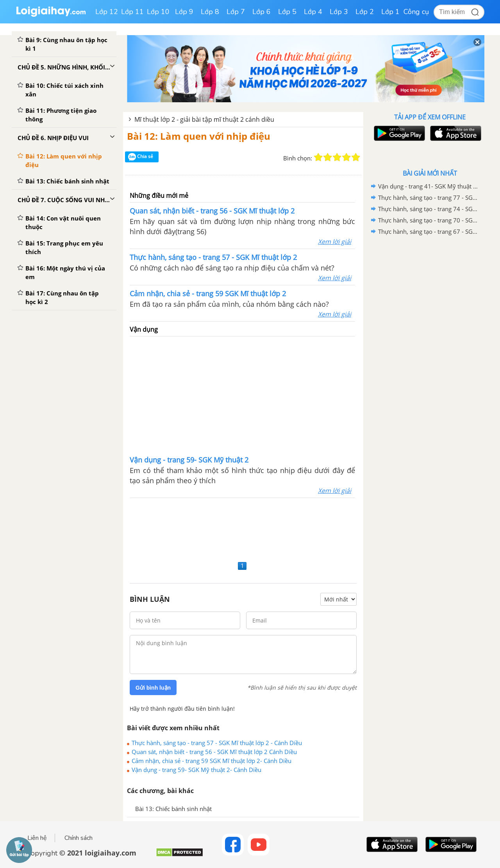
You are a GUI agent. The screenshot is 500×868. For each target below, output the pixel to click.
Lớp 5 (287, 12)
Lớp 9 (184, 12)
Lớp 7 (236, 12)
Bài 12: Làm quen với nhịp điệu (199, 136)
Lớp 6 (262, 12)
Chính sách (79, 838)
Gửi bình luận (153, 688)
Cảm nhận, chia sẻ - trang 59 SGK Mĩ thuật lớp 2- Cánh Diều (212, 761)
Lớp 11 (132, 12)
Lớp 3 (339, 12)
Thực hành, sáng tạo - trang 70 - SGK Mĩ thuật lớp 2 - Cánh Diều (429, 220)
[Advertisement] (243, 395)
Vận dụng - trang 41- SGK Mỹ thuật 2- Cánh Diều (429, 186)
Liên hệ (37, 838)
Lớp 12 (107, 12)
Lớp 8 (210, 12)
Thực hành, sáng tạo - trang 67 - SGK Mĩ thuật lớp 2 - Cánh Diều (429, 231)
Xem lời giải (335, 242)
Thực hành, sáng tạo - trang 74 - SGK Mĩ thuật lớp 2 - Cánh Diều (429, 209)
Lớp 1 (390, 12)
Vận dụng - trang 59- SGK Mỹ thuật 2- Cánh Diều (196, 770)
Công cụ (416, 12)
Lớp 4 (313, 12)
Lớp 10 (158, 12)
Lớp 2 (365, 12)
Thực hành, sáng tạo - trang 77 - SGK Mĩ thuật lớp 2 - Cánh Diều (429, 197)
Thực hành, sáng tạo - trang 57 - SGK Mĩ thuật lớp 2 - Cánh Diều (217, 743)
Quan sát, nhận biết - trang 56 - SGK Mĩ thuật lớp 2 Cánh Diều (214, 752)
